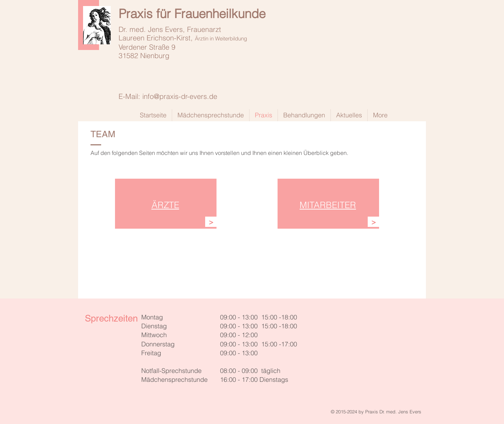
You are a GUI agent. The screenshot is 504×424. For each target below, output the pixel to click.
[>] (211, 222)
